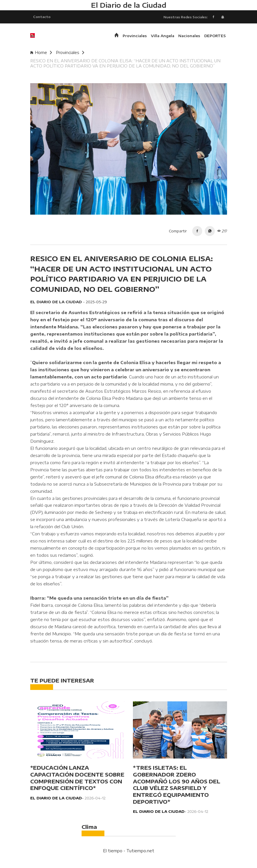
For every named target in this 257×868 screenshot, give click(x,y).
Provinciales (135, 36)
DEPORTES (215, 36)
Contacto (42, 17)
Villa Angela (163, 36)
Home (41, 52)
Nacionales (189, 36)
